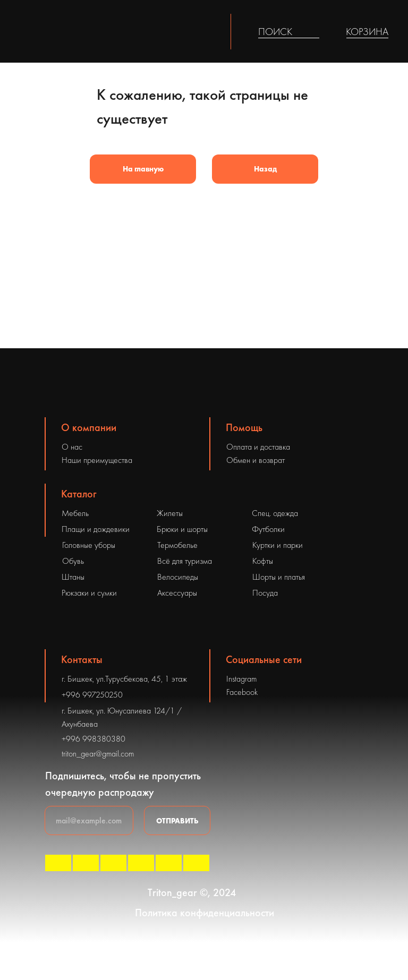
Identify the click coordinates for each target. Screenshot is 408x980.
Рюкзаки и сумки (89, 593)
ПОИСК (275, 32)
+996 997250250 (92, 695)
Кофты (263, 561)
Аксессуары (177, 593)
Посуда (265, 593)
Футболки (268, 529)
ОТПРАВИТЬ (177, 821)
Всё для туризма (185, 561)
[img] (313, 32)
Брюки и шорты (182, 529)
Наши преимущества (97, 460)
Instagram (241, 679)
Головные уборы (89, 545)
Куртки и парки (278, 545)
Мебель (75, 513)
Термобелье (177, 545)
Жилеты (170, 513)
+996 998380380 (93, 739)
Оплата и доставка (258, 447)
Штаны (73, 577)
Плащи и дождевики (96, 529)
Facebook (242, 692)
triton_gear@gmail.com (98, 754)
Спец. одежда (275, 513)
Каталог (79, 494)
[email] (89, 820)
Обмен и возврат (256, 460)
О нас (72, 447)
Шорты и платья (279, 577)
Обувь (73, 561)
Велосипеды (178, 577)
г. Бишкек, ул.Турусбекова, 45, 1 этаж (124, 679)
